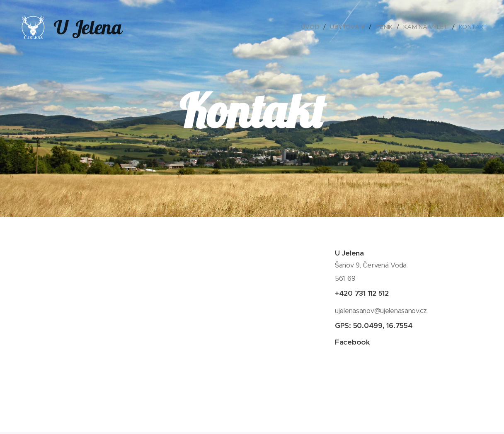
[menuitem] (313, 27)
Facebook (353, 342)
